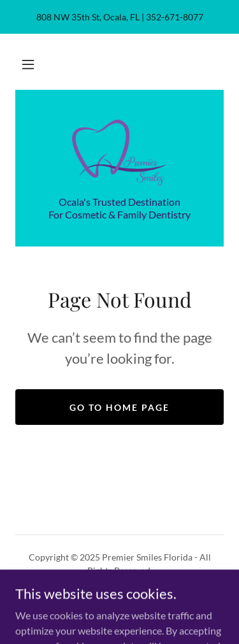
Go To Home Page (119, 407)
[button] (28, 64)
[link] (119, 150)
